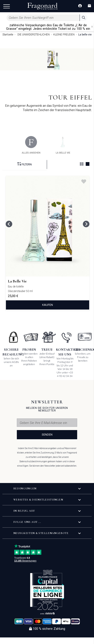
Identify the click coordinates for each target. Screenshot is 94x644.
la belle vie (63, 145)
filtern (25, 164)
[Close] (92, 27)
